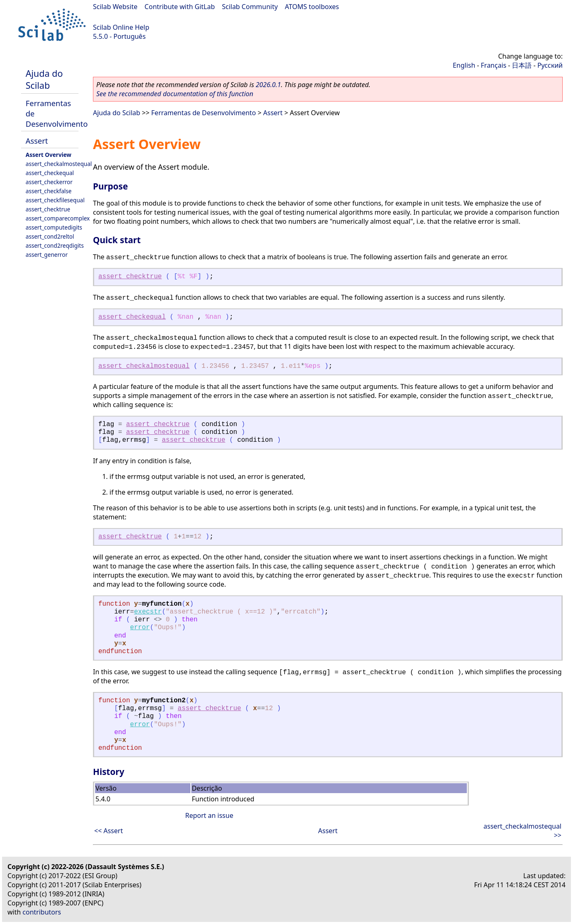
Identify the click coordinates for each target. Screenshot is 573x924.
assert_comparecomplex (58, 218)
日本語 (522, 65)
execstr (148, 612)
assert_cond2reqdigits (55, 245)
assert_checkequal (50, 173)
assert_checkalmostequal (59, 164)
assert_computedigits (54, 227)
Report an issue (209, 815)
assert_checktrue (48, 209)
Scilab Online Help (121, 27)
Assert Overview (49, 155)
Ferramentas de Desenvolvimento (203, 113)
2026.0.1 (268, 85)
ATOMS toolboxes (312, 7)
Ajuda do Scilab (44, 79)
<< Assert (108, 831)
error (140, 628)
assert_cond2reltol (50, 236)
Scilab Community (250, 7)
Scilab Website (115, 7)
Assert (37, 141)
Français (494, 65)
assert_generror (47, 255)
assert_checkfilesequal (55, 200)
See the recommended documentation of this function (175, 94)
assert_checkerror (49, 182)
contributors (42, 912)
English (464, 65)
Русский (550, 65)
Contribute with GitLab (180, 7)
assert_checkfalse (49, 191)
